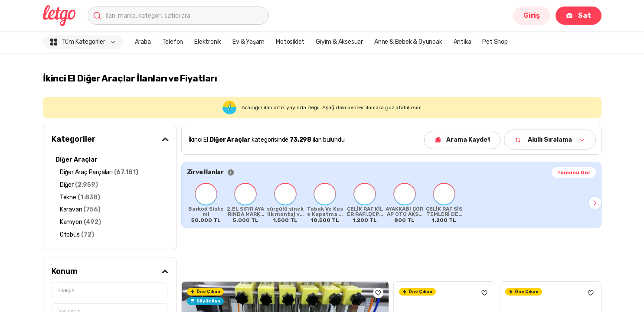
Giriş (532, 15)
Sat (578, 15)
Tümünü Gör (574, 172)
